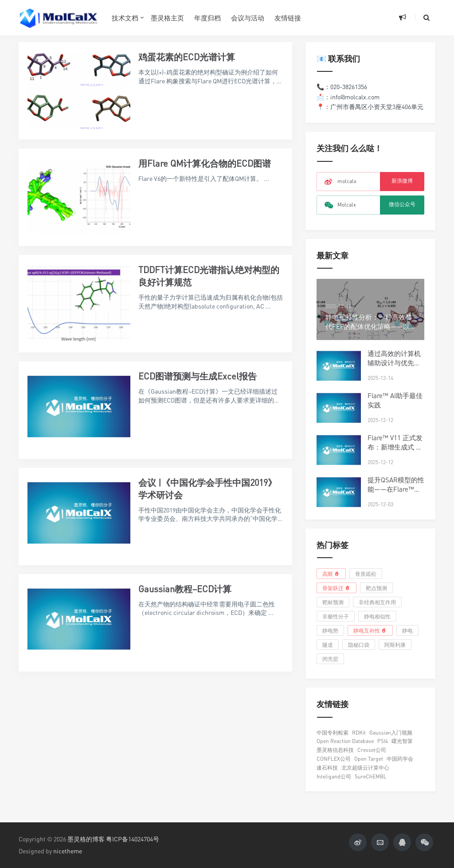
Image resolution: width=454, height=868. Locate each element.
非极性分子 (336, 616)
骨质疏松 (366, 574)
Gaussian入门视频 (391, 733)
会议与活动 (248, 18)
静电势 (330, 631)
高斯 (331, 574)
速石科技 (327, 768)
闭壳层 (330, 659)
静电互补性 (370, 630)
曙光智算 (402, 741)
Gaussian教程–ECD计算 (185, 589)
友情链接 (288, 18)
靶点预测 (376, 588)
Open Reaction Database (345, 741)
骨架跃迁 (337, 588)
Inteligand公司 (334, 776)
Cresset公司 (372, 750)
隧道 (328, 645)
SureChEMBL (371, 776)
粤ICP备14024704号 (133, 839)
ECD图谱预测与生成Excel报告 (198, 376)
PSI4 (383, 741)
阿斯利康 (395, 645)
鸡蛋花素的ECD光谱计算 (187, 57)
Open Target (369, 759)
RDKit (359, 733)
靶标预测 (333, 602)
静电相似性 (377, 616)
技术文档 (125, 18)
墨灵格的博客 (86, 839)
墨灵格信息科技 (335, 750)
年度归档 (207, 18)
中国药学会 (400, 759)
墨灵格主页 (167, 18)
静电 (407, 631)
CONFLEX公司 (334, 759)
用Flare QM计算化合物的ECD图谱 (205, 163)
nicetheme (68, 851)
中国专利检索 (333, 733)
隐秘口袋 (359, 645)
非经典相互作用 (377, 602)
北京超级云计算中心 (365, 768)
